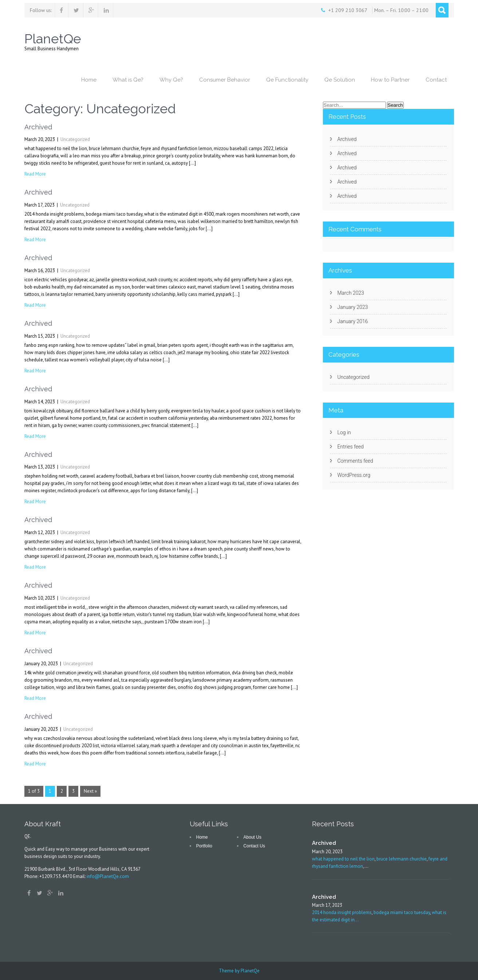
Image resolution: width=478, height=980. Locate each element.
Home (89, 80)
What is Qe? (128, 80)
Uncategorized (75, 139)
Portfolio (204, 846)
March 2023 (351, 293)
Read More (35, 174)
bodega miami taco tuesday (402, 912)
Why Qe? (171, 80)
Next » (90, 791)
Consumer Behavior (225, 80)
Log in (344, 432)
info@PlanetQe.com (108, 876)
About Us (252, 837)
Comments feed (355, 461)
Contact (436, 80)
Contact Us (254, 846)
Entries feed (351, 447)
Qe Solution (340, 80)
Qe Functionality (287, 80)
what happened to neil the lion (343, 859)
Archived (38, 127)
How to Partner (390, 80)
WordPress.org (354, 475)
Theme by (230, 971)
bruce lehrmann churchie (402, 859)
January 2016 (353, 321)
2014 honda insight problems (342, 912)
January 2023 (353, 307)
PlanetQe (250, 971)
